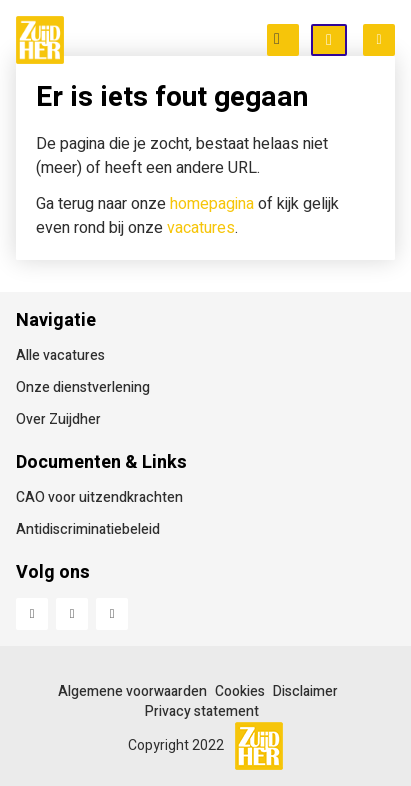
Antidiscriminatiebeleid (88, 529)
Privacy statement (202, 711)
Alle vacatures (60, 355)
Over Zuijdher (58, 419)
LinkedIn (72, 614)
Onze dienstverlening (83, 387)
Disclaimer (305, 691)
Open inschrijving (346, 41)
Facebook (32, 614)
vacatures (201, 228)
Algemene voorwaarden (132, 691)
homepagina (212, 204)
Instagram (112, 614)
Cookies (240, 691)
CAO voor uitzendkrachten (99, 497)
